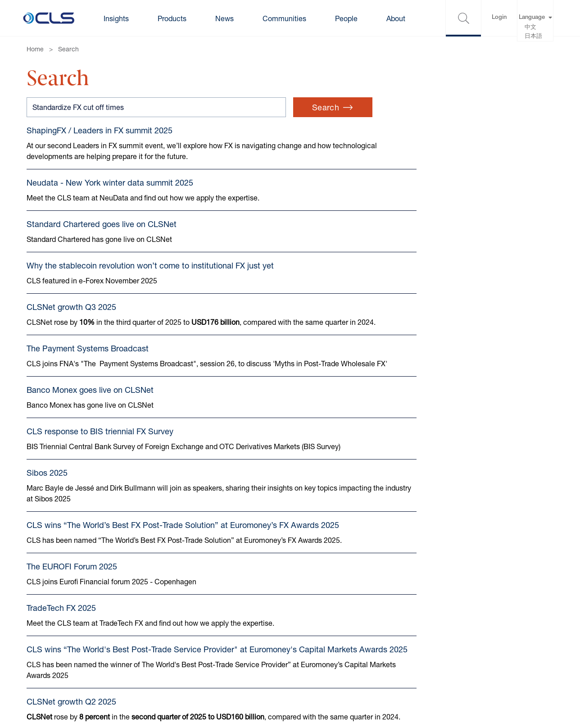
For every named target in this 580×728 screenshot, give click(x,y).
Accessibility (147, 663)
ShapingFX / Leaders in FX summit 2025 (100, 130)
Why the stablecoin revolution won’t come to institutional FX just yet (150, 265)
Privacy (39, 663)
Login (499, 18)
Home (35, 49)
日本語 (533, 37)
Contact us (44, 627)
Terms (36, 645)
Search (68, 49)
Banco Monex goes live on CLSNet (90, 390)
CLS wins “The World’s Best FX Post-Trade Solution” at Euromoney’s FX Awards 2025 (183, 525)
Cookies (140, 627)
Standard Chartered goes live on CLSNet (102, 224)
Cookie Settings (153, 645)
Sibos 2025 (47, 473)
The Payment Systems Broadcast (88, 348)
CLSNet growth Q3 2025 (71, 307)
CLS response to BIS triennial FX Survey (100, 431)
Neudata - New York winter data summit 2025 (110, 182)
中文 (530, 28)
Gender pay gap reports (281, 645)
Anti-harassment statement (287, 663)
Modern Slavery (268, 627)
